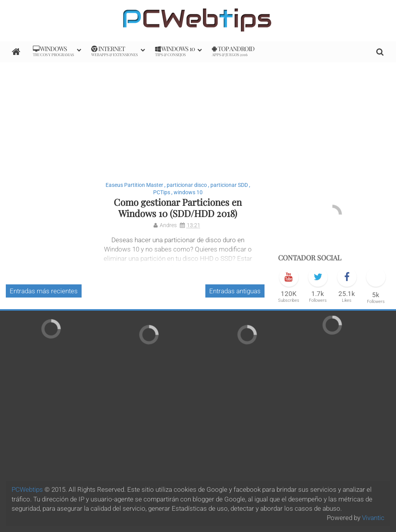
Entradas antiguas (235, 291)
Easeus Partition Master (134, 185)
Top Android (233, 51)
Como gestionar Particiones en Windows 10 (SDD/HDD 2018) (178, 208)
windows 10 (188, 192)
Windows (53, 51)
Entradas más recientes (44, 291)
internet (114, 51)
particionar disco (187, 185)
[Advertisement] (198, 116)
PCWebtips (27, 489)
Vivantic (373, 518)
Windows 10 (175, 51)
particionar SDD (229, 185)
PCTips (162, 192)
